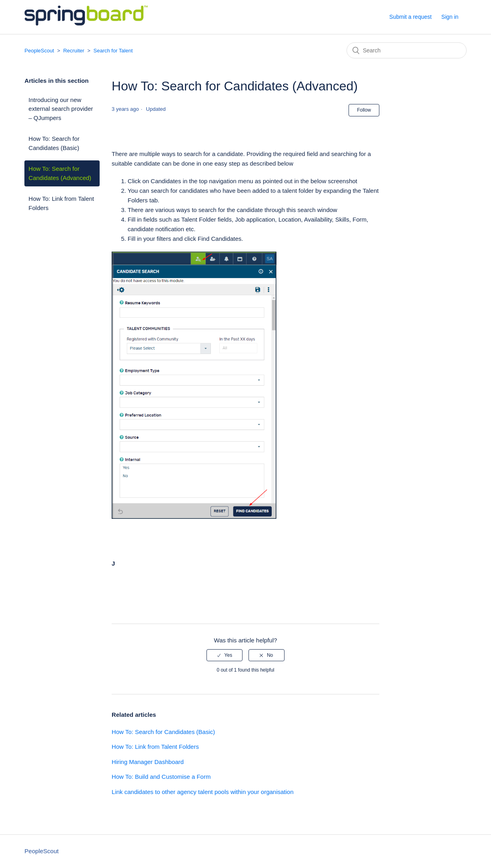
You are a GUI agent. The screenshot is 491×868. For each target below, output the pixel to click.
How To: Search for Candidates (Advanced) (60, 173)
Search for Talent (113, 51)
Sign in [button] (450, 17)
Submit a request (411, 17)
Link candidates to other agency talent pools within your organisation (202, 792)
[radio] (224, 655)
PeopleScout (39, 51)
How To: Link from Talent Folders (61, 203)
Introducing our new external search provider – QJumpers (61, 109)
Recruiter (74, 51)
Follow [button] (364, 110)
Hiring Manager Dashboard (148, 762)
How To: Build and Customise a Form (161, 777)
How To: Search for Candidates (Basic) (54, 143)
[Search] (407, 50)
